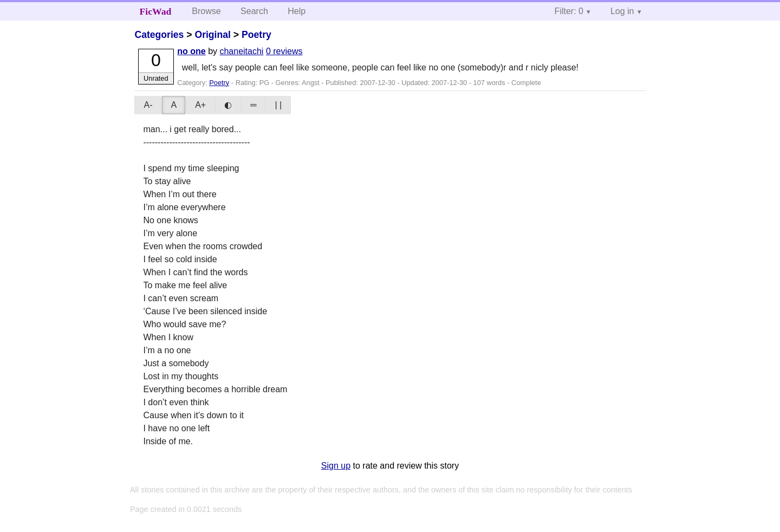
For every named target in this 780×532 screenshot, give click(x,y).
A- (148, 105)
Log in (622, 11)
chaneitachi (241, 51)
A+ (200, 105)
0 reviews (284, 51)
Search (254, 11)
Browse (206, 11)
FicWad (156, 11)
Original (212, 35)
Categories (159, 35)
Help (297, 11)
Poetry (256, 35)
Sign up (336, 466)
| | (278, 105)
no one (191, 51)
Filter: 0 (569, 11)
